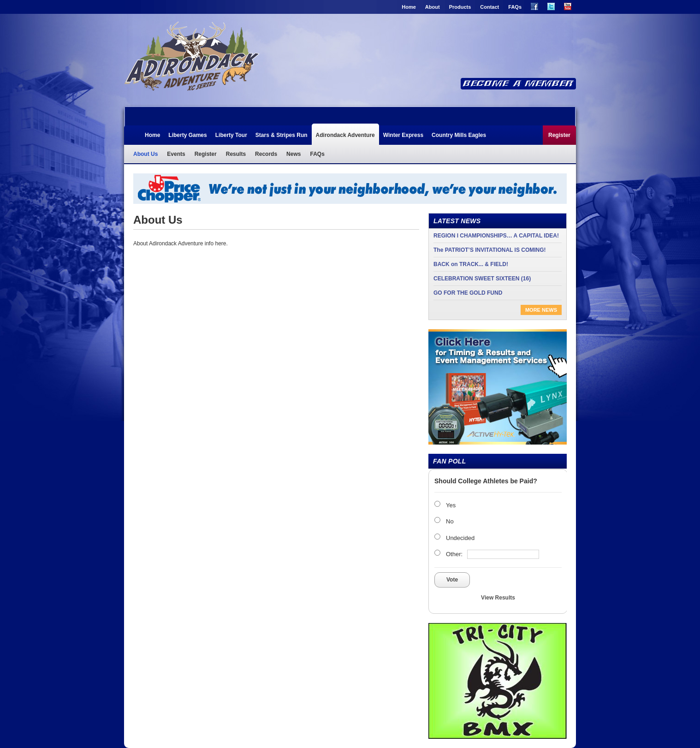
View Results (498, 598)
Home (409, 7)
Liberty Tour (231, 135)
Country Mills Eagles (459, 135)
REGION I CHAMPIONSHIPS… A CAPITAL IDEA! (496, 236)
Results (236, 154)
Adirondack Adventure (192, 59)
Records (266, 154)
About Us (145, 154)
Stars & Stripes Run (282, 135)
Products (460, 7)
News (294, 154)
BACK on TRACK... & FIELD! (471, 264)
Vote (452, 580)
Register (559, 135)
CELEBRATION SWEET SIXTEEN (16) (482, 279)
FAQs (515, 7)
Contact (489, 7)
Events (176, 154)
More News (541, 310)
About (433, 7)
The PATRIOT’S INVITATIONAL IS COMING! (490, 250)
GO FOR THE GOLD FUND (468, 293)
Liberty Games (187, 135)
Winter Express (403, 135)
